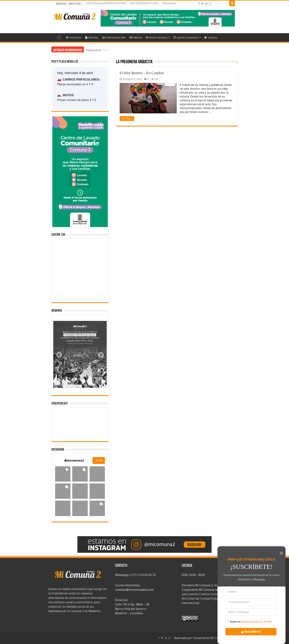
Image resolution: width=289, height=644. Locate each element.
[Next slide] (101, 355)
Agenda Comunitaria (186, 38)
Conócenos (74, 38)
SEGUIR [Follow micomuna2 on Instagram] (99, 460)
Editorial (136, 38)
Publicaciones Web (114, 38)
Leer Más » (127, 119)
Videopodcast (169, 3)
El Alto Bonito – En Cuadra (142, 73)
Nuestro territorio (157, 38)
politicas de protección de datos (256, 622)
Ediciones (92, 38)
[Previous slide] (59, 355)
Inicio (59, 37)
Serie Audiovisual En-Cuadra (144, 3)
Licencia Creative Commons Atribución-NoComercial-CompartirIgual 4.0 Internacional (211, 599)
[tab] (68, 385)
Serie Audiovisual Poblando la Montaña (106, 3)
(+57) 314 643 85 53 (143, 575)
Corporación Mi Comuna (209, 638)
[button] (63, 474)
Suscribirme (249, 631)
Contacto (211, 38)
